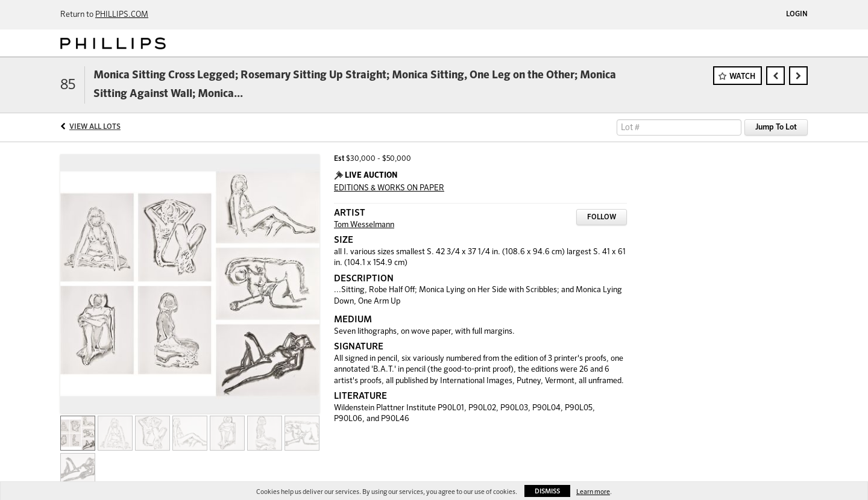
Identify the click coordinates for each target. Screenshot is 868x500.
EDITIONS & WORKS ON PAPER (389, 188)
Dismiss (547, 491)
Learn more (593, 492)
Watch (742, 77)
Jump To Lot (776, 127)
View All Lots (95, 127)
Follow (602, 217)
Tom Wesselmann (364, 225)
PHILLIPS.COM (122, 15)
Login (797, 14)
